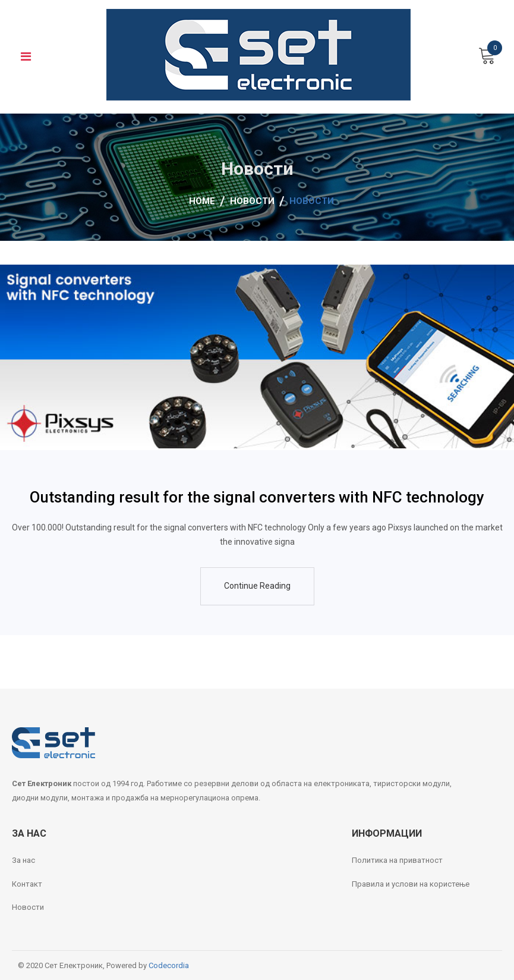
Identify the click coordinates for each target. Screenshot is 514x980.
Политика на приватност (397, 860)
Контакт (27, 884)
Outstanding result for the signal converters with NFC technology (257, 497)
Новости (28, 907)
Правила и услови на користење (411, 884)
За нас (23, 860)
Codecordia (169, 965)
